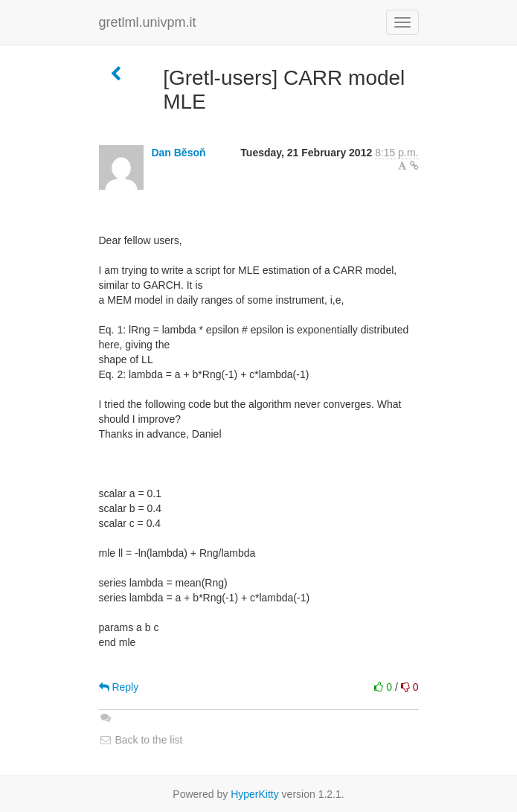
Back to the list (141, 740)
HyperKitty (255, 794)
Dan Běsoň (178, 153)
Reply (119, 687)
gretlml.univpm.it (148, 22)
